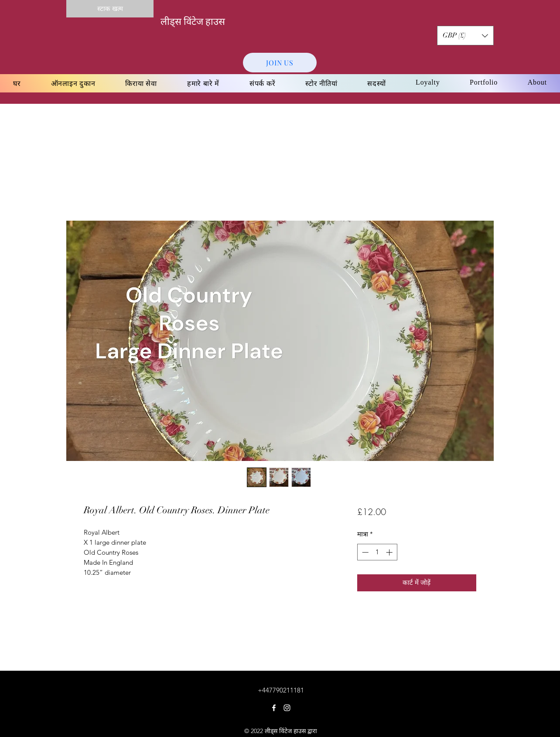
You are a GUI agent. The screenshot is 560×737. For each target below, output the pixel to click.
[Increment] (390, 552)
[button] (465, 36)
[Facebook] (274, 708)
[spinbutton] (377, 552)
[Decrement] (364, 552)
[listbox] (465, 36)
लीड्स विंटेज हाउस (193, 22)
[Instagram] (287, 708)
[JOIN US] (280, 63)
